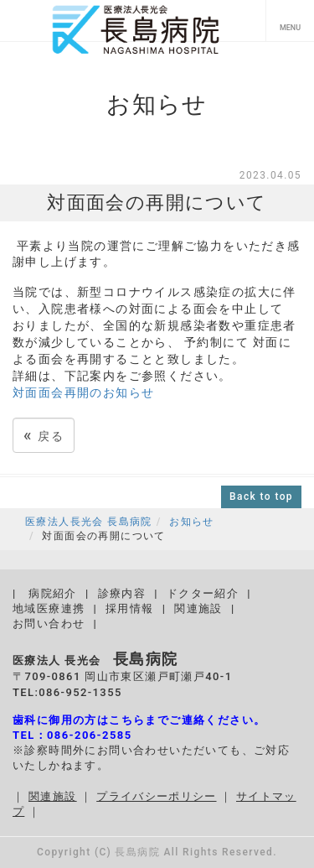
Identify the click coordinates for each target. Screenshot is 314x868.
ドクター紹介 (203, 593)
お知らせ (192, 522)
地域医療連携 (49, 608)
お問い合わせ (49, 624)
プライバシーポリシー (156, 796)
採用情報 (130, 608)
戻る (44, 435)
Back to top (261, 496)
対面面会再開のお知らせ (83, 392)
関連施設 (198, 608)
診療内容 (122, 593)
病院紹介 (53, 593)
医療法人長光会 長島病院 (89, 522)
